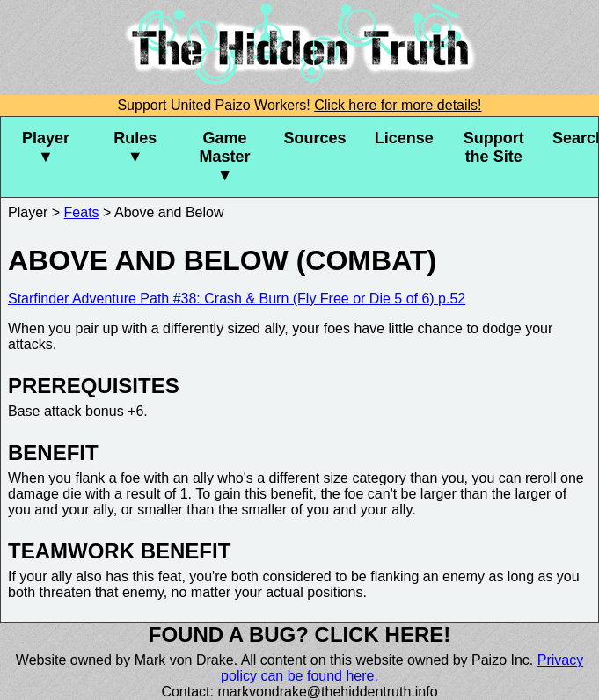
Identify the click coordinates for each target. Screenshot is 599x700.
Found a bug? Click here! (300, 634)
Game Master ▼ (225, 157)
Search (575, 138)
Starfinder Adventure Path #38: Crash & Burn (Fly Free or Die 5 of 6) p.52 (237, 299)
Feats (82, 212)
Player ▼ (46, 147)
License (404, 138)
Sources (315, 138)
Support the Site (494, 147)
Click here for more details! (398, 105)
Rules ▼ (135, 147)
